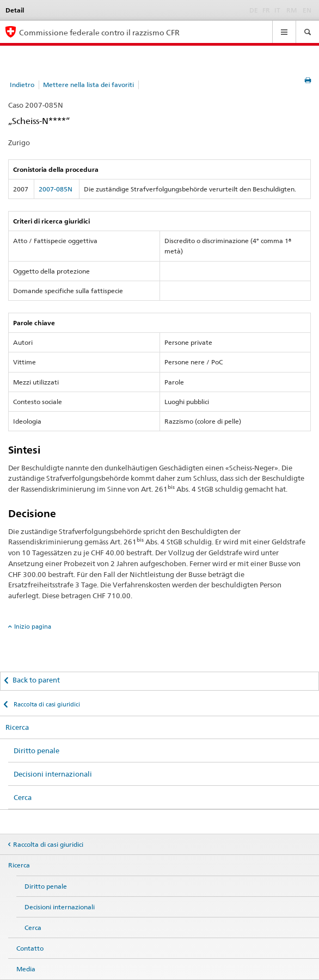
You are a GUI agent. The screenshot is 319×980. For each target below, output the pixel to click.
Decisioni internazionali (53, 774)
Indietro (22, 85)
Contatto (30, 948)
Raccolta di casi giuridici (46, 704)
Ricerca (17, 727)
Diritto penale (36, 750)
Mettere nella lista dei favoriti (88, 85)
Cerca (23, 797)
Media (26, 969)
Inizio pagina (33, 627)
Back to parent (36, 680)
